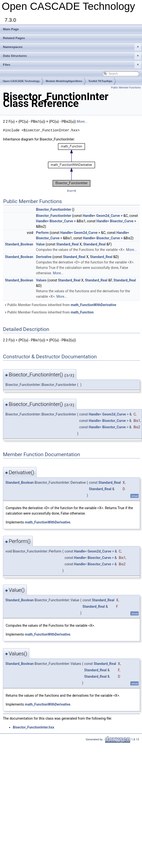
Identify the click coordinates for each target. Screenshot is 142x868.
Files (72, 65)
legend (71, 191)
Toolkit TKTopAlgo (100, 81)
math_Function (82, 312)
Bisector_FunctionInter (54, 209)
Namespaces (72, 47)
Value (40, 244)
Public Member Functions (126, 88)
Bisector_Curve (61, 221)
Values (41, 280)
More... (82, 122)
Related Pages (14, 38)
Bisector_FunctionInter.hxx (34, 727)
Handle (88, 216)
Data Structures (72, 56)
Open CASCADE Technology (21, 81)
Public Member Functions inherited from (60, 305)
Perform (42, 233)
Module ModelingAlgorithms (64, 81)
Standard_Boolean (19, 244)
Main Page (11, 29)
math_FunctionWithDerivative (94, 305)
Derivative (44, 257)
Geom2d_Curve (108, 216)
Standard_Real (67, 244)
